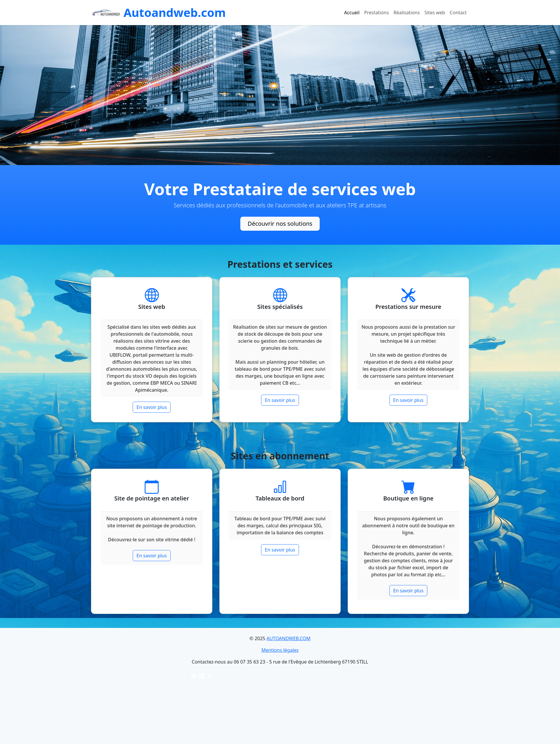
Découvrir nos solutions (280, 224)
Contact (458, 13)
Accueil (352, 13)
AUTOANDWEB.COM (289, 638)
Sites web (435, 13)
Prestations (377, 13)
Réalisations (407, 13)
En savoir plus (152, 407)
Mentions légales (280, 650)
